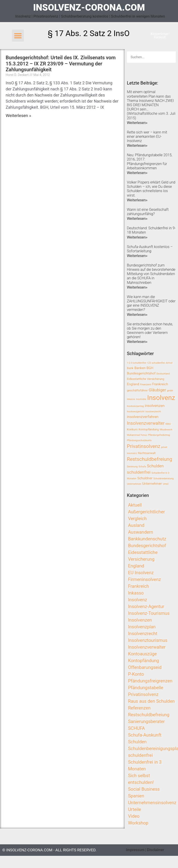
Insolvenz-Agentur (146, 606)
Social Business (144, 789)
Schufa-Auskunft (145, 735)
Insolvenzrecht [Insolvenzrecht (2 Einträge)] (153, 412)
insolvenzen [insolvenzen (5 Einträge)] (155, 406)
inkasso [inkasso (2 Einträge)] (131, 399)
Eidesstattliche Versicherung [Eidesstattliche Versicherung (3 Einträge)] (146, 379)
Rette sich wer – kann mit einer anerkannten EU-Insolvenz (147, 137)
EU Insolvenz (141, 573)
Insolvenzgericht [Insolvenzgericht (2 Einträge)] (136, 412)
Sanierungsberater (146, 721)
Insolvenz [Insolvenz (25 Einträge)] (161, 398)
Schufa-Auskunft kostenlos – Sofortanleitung (150, 249)
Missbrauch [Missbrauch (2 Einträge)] (166, 430)
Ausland (136, 525)
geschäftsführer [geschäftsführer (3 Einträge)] (137, 390)
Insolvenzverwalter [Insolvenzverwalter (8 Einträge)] (146, 423)
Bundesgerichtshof (147, 546)
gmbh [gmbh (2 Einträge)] (170, 391)
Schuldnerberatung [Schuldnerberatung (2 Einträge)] (163, 479)
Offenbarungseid (145, 667)
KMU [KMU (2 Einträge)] (168, 424)
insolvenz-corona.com (89, 8)
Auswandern (141, 532)
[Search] (170, 57)
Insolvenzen (140, 620)
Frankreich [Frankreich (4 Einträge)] (160, 384)
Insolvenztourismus (148, 640)
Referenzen (139, 708)
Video (134, 816)
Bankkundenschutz (147, 539)
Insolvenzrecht (143, 634)
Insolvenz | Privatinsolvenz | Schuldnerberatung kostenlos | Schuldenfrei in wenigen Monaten (90, 16)
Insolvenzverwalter (147, 647)
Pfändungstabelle (146, 688)
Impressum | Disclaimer (145, 850)
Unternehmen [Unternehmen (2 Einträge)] (134, 484)
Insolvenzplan (142, 627)
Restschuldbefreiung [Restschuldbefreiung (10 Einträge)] (150, 459)
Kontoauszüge (142, 654)
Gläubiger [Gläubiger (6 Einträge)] (157, 390)
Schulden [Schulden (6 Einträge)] (155, 466)
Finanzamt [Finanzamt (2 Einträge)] (146, 385)
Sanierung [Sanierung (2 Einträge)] (132, 467)
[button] (18, 36)
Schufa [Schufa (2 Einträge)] (142, 467)
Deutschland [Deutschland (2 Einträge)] (163, 374)
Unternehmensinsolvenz (152, 803)
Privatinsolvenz (143, 694)
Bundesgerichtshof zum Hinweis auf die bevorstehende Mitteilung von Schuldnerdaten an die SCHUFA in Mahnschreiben (151, 274)
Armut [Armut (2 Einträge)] (169, 363)
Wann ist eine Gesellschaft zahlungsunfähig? (148, 212)
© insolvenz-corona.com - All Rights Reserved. (49, 850)
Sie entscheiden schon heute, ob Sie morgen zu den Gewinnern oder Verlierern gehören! (150, 331)
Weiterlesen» (137, 123)
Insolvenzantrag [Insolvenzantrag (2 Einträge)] (135, 406)
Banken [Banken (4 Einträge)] (140, 368)
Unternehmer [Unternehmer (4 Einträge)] (152, 484)
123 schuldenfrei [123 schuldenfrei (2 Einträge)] (156, 363)
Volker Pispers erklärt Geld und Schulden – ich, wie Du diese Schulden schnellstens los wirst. (151, 189)
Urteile (135, 809)
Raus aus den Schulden (151, 701)
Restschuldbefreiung (149, 715)
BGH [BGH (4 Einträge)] (150, 368)
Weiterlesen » (18, 116)
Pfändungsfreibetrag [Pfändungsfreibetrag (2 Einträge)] (159, 435)
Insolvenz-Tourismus (149, 613)
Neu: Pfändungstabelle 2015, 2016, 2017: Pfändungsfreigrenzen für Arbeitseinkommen (150, 162)
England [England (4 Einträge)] (133, 384)
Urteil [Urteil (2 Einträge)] (166, 484)
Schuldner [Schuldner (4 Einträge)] (145, 478)
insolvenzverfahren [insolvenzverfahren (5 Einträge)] (143, 417)
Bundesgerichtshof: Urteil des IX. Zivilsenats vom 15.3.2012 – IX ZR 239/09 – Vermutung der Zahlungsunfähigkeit (61, 64)
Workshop (138, 823)
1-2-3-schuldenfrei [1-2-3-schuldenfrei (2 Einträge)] (136, 363)
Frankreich (139, 586)
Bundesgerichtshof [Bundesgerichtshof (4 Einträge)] (141, 373)
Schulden (137, 742)
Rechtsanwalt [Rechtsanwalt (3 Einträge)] (147, 453)
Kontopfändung (144, 661)
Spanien (136, 796)
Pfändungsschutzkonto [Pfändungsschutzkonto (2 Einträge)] (139, 440)
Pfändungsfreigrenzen (150, 681)
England (136, 566)
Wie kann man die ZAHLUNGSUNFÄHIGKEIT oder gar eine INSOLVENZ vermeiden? (151, 303)
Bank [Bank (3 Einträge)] (130, 368)
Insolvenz (138, 600)
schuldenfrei (140, 755)
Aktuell (135, 505)
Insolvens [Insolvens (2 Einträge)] (141, 399)
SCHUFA (136, 728)
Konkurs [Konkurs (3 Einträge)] (132, 429)
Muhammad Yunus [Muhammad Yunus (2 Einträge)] (137, 435)
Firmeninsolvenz (145, 579)
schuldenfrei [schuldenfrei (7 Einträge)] (139, 472)
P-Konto (136, 674)
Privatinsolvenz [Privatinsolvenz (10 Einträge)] (144, 446)
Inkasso (136, 593)
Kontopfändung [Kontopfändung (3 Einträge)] (149, 429)
